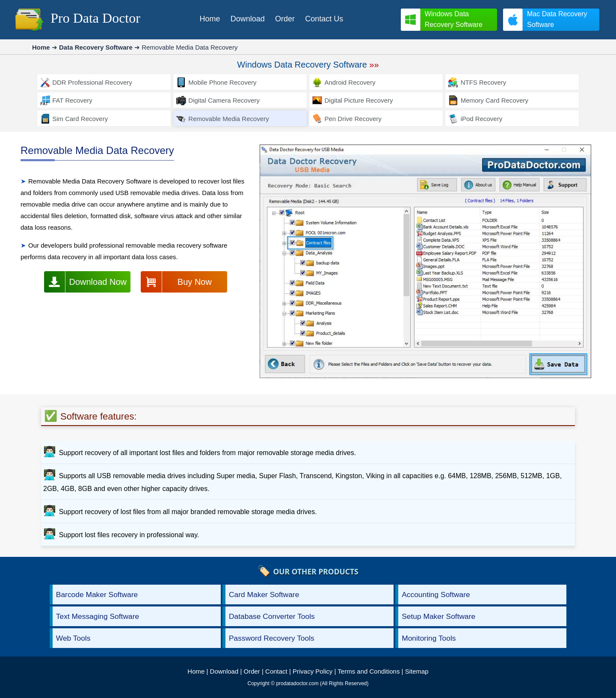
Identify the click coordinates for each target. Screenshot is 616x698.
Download (224, 671)
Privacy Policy (312, 671)
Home (196, 671)
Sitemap (417, 671)
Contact (276, 671)
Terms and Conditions (369, 671)
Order (252, 671)
